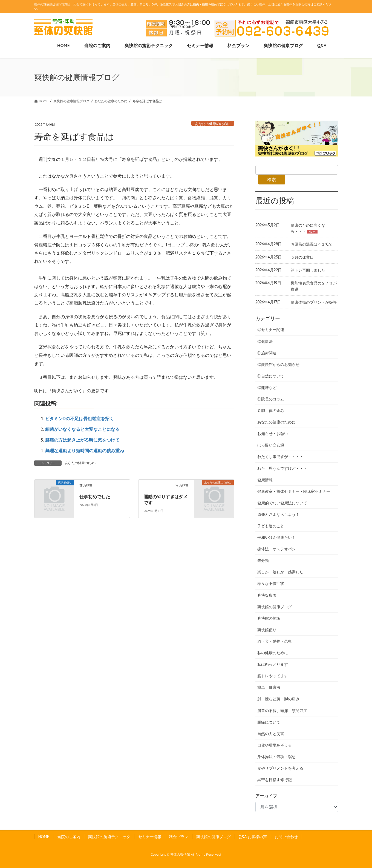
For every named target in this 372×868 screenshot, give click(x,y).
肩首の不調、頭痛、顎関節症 (282, 711)
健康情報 (265, 480)
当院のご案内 (69, 837)
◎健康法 (265, 341)
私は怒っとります (273, 664)
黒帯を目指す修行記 (275, 780)
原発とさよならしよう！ (278, 514)
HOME (44, 837)
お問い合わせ (286, 837)
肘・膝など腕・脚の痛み (278, 699)
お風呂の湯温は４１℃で (312, 244)
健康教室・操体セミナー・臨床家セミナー (294, 491)
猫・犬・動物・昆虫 (275, 641)
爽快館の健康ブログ (275, 607)
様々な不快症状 (271, 584)
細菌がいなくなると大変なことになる (82, 429)
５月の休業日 (302, 257)
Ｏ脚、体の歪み (271, 411)
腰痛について (269, 722)
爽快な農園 (267, 595)
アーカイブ (266, 796)
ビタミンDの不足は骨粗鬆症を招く (80, 419)
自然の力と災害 (271, 734)
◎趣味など (267, 388)
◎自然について (271, 376)
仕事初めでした (95, 497)
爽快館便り (267, 630)
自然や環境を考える (275, 745)
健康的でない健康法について (282, 503)
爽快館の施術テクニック (109, 837)
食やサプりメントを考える (280, 768)
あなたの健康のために (213, 124)
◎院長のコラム (271, 399)
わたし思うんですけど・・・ (282, 468)
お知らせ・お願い (273, 434)
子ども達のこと (271, 526)
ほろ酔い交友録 (271, 445)
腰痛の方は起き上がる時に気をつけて (82, 440)
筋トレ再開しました (308, 270)
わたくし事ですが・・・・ (280, 457)
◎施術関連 (267, 353)
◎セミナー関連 (271, 330)
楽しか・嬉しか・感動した (280, 572)
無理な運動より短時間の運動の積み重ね (85, 451)
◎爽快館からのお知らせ (278, 365)
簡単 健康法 (269, 687)
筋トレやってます (273, 676)
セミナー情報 (150, 837)
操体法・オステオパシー (278, 549)
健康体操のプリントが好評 (314, 302)
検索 (272, 180)
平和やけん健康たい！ (276, 537)
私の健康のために (273, 653)
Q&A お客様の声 (253, 837)
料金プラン (179, 837)
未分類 (263, 560)
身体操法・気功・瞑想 (276, 757)
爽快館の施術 (269, 618)
